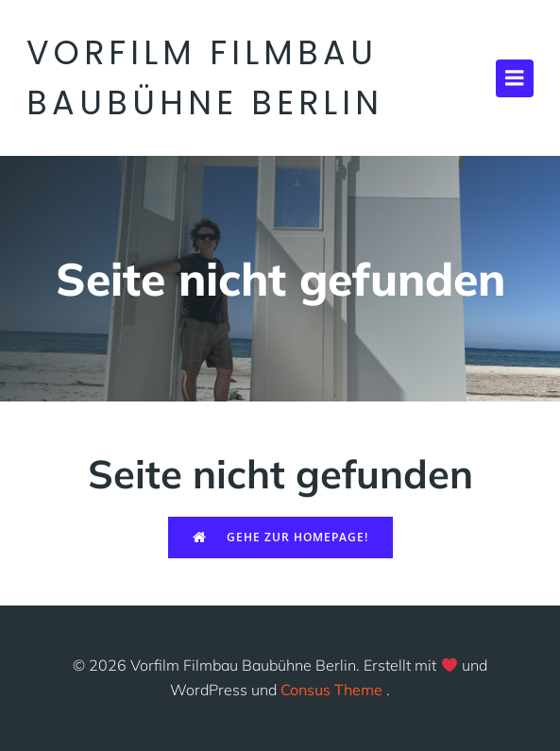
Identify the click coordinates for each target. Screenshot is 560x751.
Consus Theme (331, 690)
